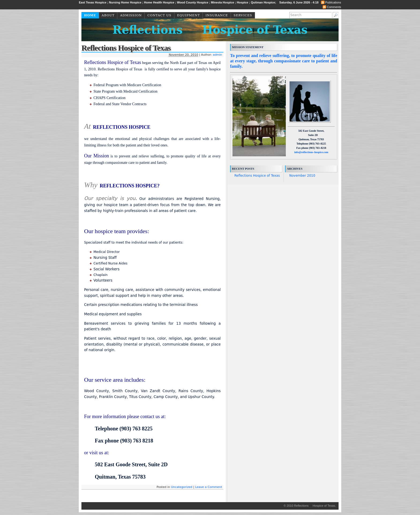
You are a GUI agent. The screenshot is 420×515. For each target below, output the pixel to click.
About (108, 15)
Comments (334, 7)
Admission (131, 15)
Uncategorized (182, 487)
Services (243, 15)
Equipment (188, 15)
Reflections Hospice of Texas (210, 30)
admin (217, 55)
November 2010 (302, 176)
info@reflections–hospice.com (311, 152)
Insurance (217, 15)
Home (90, 15)
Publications (333, 2)
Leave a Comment (209, 487)
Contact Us (159, 15)
